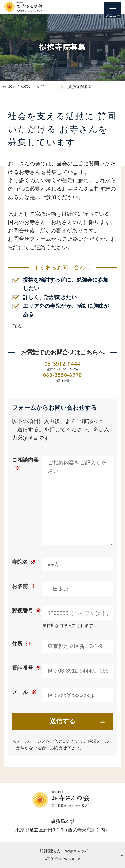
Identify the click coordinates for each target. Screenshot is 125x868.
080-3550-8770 (63, 375)
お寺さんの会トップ (26, 86)
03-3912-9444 (62, 364)
